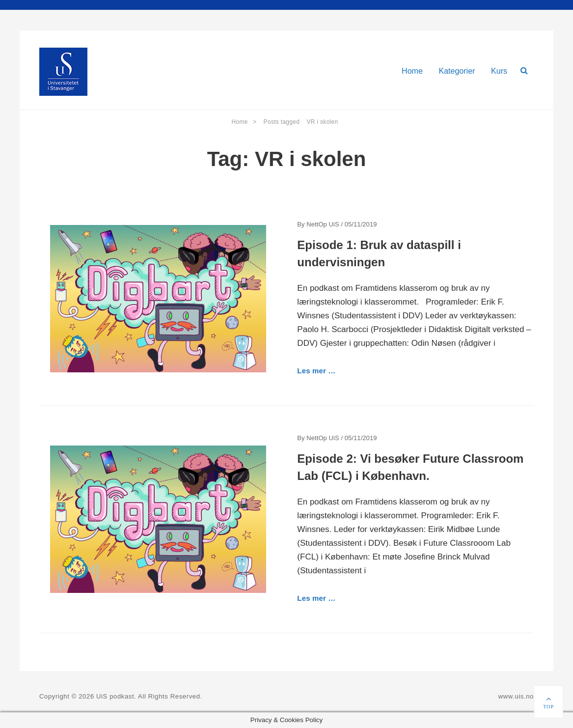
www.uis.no (516, 696)
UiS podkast (115, 696)
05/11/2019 (361, 224)
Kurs (499, 71)
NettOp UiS (323, 224)
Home (412, 71)
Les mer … (316, 371)
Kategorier (457, 71)
